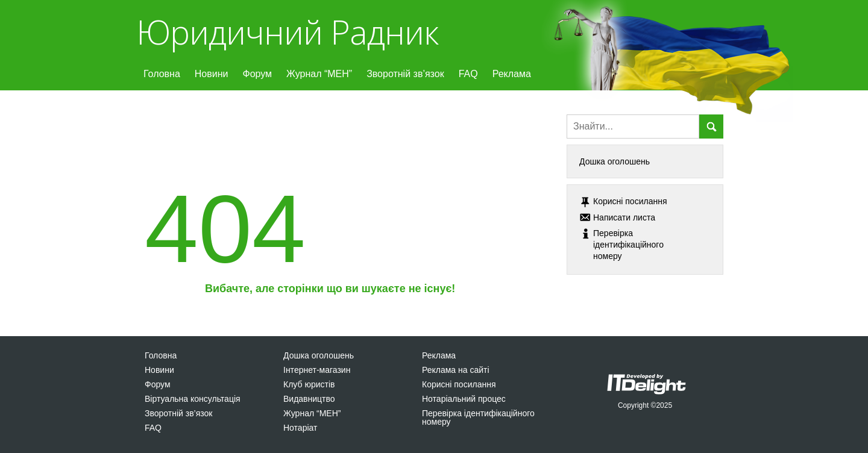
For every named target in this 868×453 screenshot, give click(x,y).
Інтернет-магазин (317, 370)
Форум (257, 74)
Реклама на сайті (456, 370)
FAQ (468, 74)
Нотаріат (300, 428)
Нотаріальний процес (464, 399)
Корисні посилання (459, 384)
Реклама (512, 74)
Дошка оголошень (615, 161)
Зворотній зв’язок (405, 74)
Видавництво (309, 399)
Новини (212, 74)
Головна (162, 74)
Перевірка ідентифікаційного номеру (478, 417)
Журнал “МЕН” (319, 74)
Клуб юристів (309, 384)
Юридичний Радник (287, 32)
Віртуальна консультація (193, 399)
